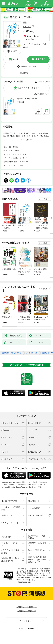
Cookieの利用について (37, 551)
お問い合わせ (7, 515)
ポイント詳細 (29, 39)
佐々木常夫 (27, 27)
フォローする (33, 27)
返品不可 (25, 47)
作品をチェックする (28, 66)
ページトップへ (27, 621)
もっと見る (43, 199)
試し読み (14, 51)
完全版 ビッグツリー (27, 98)
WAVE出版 (15, 151)
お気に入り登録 (44, 82)
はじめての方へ (10, 501)
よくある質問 (34, 508)
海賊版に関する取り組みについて (10, 560)
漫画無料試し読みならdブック (12, 353)
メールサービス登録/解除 (11, 508)
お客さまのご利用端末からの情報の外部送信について (37, 560)
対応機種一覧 (34, 501)
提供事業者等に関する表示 (37, 537)
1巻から (37, 94)
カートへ (17, 59)
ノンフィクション (19, 154)
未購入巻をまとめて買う (29, 88)
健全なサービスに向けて (37, 544)
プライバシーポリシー (10, 544)
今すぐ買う (40, 59)
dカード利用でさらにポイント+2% (34, 44)
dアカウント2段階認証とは (10, 551)
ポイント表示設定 (36, 515)
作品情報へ (25, 73)
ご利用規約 (6, 537)
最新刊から (45, 94)
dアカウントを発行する (27, 607)
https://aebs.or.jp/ (25, 582)
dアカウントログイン (11, 523)
